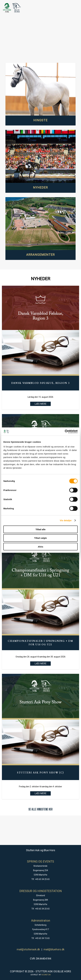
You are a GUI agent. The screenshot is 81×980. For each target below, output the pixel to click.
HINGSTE (40, 120)
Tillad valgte (41, 538)
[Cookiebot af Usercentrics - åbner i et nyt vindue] (65, 431)
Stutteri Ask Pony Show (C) (40, 773)
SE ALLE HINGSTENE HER (41, 809)
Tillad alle (41, 529)
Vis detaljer (66, 520)
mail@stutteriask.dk (28, 949)
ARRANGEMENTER (40, 255)
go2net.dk (46, 975)
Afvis (41, 547)
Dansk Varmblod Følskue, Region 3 (40, 383)
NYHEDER (40, 188)
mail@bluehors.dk (54, 949)
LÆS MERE (41, 664)
